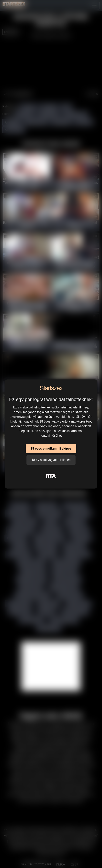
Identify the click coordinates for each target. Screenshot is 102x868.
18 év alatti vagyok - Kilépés (51, 460)
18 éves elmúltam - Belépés (51, 448)
